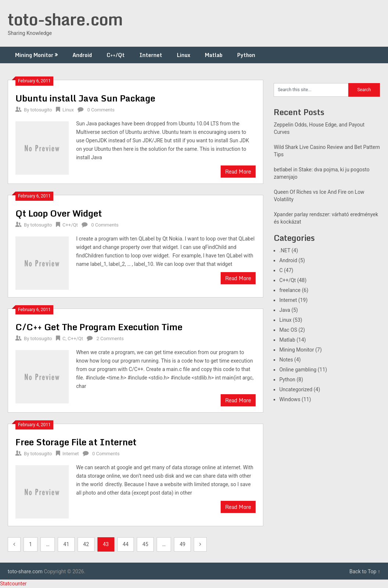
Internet (151, 55)
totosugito (41, 110)
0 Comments (101, 110)
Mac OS (288, 330)
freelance (290, 290)
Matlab (214, 55)
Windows (290, 399)
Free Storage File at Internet (76, 442)
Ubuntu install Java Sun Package (85, 98)
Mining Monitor (34, 55)
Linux (184, 55)
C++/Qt (116, 55)
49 (182, 544)
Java (285, 310)
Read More (238, 172)
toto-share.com (65, 19)
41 (66, 544)
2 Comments (110, 338)
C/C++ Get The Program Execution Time (99, 327)
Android (82, 55)
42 (86, 544)
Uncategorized (296, 389)
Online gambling (298, 370)
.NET (285, 250)
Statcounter (13, 584)
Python (246, 55)
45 (145, 544)
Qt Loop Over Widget (59, 213)
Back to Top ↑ (365, 571)
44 (126, 544)
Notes (286, 360)
